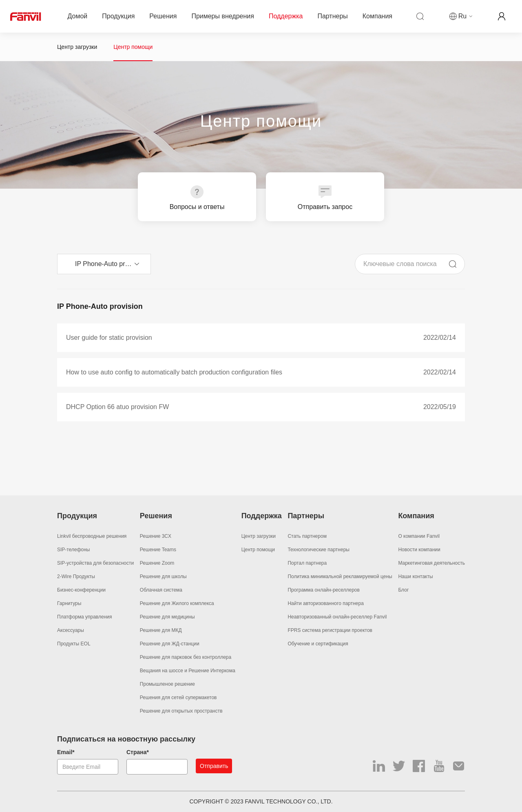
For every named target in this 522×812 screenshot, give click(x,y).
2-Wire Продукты (76, 577)
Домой (78, 17)
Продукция (118, 17)
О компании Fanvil (419, 536)
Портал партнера (307, 563)
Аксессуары (71, 630)
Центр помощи (133, 47)
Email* (66, 752)
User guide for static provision (109, 338)
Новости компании (419, 550)
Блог (403, 590)
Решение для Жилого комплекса (177, 603)
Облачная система (161, 590)
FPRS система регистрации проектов (330, 630)
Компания (377, 17)
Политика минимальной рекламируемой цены (340, 577)
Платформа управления (84, 617)
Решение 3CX (156, 536)
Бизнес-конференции (81, 590)
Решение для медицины (167, 617)
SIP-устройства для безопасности (95, 563)
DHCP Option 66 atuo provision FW (117, 407)
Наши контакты (415, 577)
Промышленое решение (167, 684)
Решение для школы (163, 577)
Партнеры (332, 17)
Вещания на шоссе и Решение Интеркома (188, 671)
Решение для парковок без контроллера (186, 657)
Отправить (214, 766)
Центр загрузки (77, 47)
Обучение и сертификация (318, 644)
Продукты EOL (74, 644)
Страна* (138, 752)
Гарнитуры (69, 603)
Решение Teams (158, 550)
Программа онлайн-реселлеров (324, 590)
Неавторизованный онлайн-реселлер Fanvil (337, 617)
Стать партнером (307, 536)
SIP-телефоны (73, 550)
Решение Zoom (157, 563)
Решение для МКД (161, 630)
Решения (163, 17)
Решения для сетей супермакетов (178, 698)
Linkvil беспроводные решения (92, 536)
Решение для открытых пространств (181, 711)
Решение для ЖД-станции (170, 644)
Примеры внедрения (223, 17)
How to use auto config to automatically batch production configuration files (174, 372)
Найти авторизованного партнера (326, 603)
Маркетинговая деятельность (431, 563)
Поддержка (286, 17)
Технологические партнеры (319, 550)
